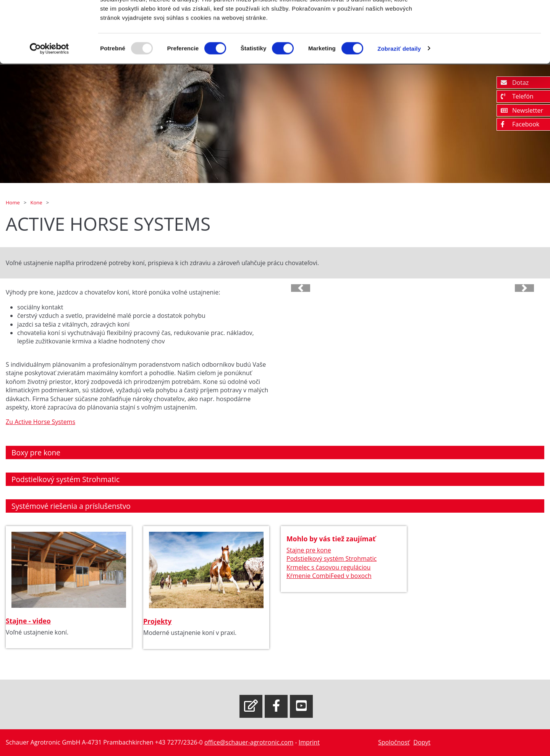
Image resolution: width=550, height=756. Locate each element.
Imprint (309, 742)
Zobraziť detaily (399, 95)
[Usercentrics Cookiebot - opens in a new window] (49, 96)
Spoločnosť (394, 742)
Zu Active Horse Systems (40, 422)
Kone (37, 202)
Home (13, 202)
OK (486, 20)
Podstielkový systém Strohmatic (332, 559)
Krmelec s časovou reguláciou (328, 567)
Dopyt (422, 742)
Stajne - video (28, 621)
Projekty (157, 621)
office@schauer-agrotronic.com (249, 742)
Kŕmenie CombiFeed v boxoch (329, 576)
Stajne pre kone (309, 550)
